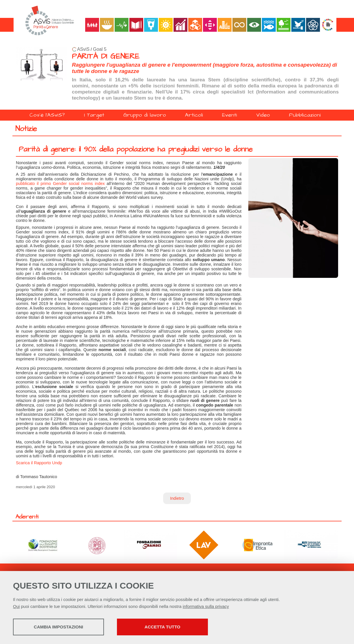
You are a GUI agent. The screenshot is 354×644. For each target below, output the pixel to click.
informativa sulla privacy (206, 606)
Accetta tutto (163, 627)
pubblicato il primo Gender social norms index (60, 184)
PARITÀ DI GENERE (106, 56)
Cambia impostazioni (58, 627)
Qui (16, 606)
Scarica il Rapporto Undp (39, 463)
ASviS (83, 49)
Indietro (177, 498)
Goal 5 (100, 49)
